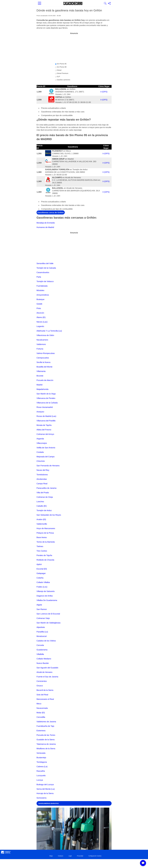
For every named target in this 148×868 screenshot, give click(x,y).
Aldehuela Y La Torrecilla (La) (49, 331)
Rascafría (41, 771)
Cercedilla (41, 717)
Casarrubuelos (43, 272)
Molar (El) (41, 713)
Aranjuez (40, 412)
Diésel (58, 70)
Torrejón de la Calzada (46, 268)
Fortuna (40, 349)
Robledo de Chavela (45, 560)
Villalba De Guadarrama (47, 600)
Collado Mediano (44, 659)
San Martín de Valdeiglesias (49, 623)
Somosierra (41, 798)
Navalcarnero (42, 340)
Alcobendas (42, 479)
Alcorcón (40, 313)
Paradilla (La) (42, 632)
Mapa (51, 856)
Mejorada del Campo (46, 457)
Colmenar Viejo (43, 618)
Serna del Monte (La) (46, 789)
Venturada (41, 753)
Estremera (41, 731)
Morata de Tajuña (44, 425)
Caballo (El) (42, 506)
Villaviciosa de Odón (45, 335)
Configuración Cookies (95, 856)
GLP (58, 77)
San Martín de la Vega (46, 394)
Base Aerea (42, 537)
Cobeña (40, 578)
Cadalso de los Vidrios (46, 641)
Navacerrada (42, 708)
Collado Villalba (43, 582)
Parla (39, 277)
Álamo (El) (41, 317)
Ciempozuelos (43, 358)
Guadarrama (42, 650)
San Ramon (42, 609)
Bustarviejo (41, 758)
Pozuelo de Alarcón (45, 380)
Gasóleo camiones (63, 80)
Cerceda (40, 645)
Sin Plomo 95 (61, 64)
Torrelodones (42, 475)
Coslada (40, 452)
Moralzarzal (42, 636)
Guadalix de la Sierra (46, 740)
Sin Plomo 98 (61, 67)
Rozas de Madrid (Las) (46, 416)
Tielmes (40, 546)
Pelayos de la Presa (45, 533)
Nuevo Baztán (43, 663)
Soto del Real (42, 695)
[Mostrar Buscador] (105, 3)
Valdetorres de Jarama (46, 722)
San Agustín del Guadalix (47, 668)
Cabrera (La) (42, 767)
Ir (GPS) (104, 92)
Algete (39, 605)
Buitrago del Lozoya (45, 784)
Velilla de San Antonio (46, 448)
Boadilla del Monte (44, 367)
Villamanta (41, 371)
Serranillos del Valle (45, 263)
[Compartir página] (109, 3)
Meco (39, 704)
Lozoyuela (41, 775)
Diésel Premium (62, 73)
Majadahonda (42, 389)
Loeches (40, 502)
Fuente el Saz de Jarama (47, 677)
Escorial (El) (42, 569)
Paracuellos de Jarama (46, 488)
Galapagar (41, 573)
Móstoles (40, 290)
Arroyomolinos (43, 295)
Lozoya (40, 780)
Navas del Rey (43, 470)
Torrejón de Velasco (45, 281)
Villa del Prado (43, 493)
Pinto (39, 308)
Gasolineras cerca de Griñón (51, 212)
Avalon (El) (41, 519)
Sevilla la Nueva (43, 362)
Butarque (40, 299)
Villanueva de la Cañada (47, 403)
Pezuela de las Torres (46, 735)
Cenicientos (42, 681)
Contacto (61, 856)
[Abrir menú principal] (40, 3)
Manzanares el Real (45, 699)
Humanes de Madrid (45, 227)
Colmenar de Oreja (45, 497)
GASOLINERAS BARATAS (49, 803)
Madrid (39, 385)
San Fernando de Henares (48, 466)
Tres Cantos (42, 551)
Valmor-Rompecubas (46, 353)
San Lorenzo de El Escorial (48, 614)
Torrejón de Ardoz (44, 510)
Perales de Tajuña (44, 555)
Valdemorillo (42, 524)
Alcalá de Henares (44, 672)
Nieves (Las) (42, 322)
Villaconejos (42, 443)
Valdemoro (41, 344)
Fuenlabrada (42, 286)
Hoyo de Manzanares (46, 528)
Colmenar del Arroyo (45, 434)
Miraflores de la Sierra (46, 749)
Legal (70, 856)
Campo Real (42, 484)
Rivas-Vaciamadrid (45, 407)
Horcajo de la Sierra (45, 793)
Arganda (40, 439)
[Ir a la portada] (73, 3)
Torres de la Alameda (46, 542)
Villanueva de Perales (46, 398)
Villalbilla (40, 654)
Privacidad (80, 856)
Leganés (40, 326)
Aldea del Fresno (44, 430)
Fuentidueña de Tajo (45, 726)
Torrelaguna (42, 762)
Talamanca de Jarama (46, 744)
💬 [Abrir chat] (143, 863)
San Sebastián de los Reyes (49, 515)
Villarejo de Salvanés (46, 591)
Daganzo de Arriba (45, 596)
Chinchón (41, 461)
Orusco (40, 686)
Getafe (39, 304)
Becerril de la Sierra (45, 690)
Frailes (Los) (42, 587)
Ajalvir (39, 564)
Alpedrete (41, 627)
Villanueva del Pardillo (46, 421)
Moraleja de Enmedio (46, 223)
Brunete (40, 376)
